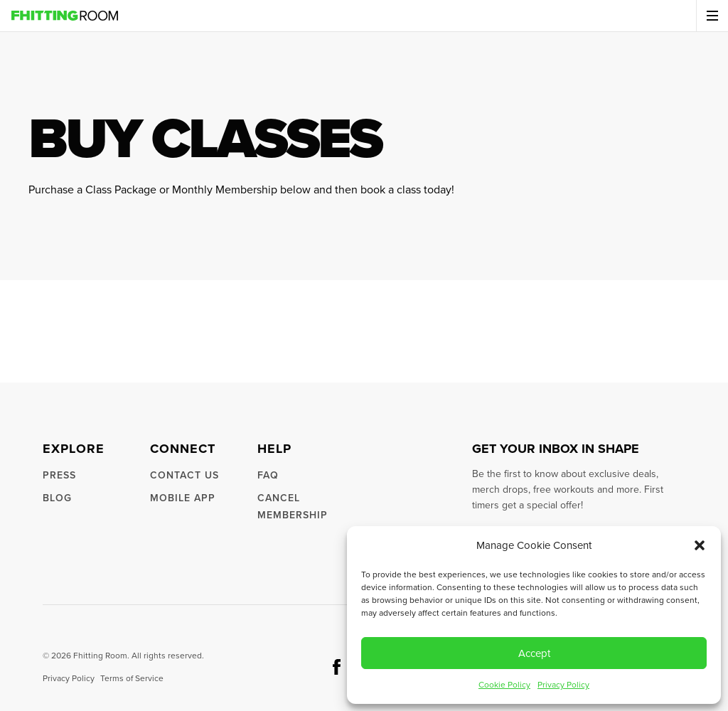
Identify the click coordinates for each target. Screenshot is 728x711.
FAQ (268, 475)
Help (274, 449)
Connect (183, 449)
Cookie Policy (504, 685)
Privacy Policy (563, 685)
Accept (534, 653)
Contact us (184, 475)
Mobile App (183, 498)
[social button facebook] (337, 667)
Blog (57, 498)
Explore (74, 449)
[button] (700, 545)
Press (59, 475)
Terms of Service (132, 678)
